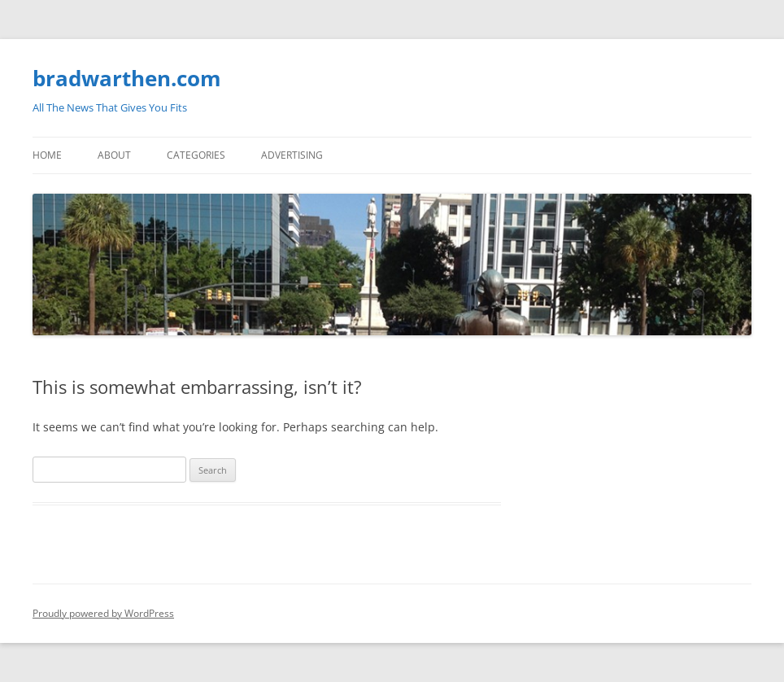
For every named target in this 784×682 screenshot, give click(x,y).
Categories (196, 155)
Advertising (292, 155)
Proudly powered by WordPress (103, 613)
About (114, 155)
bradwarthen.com (127, 78)
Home (47, 155)
